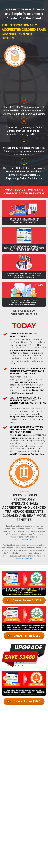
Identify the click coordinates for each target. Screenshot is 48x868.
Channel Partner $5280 (23, 701)
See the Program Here (24, 540)
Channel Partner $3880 (23, 636)
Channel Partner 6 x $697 (23, 600)
